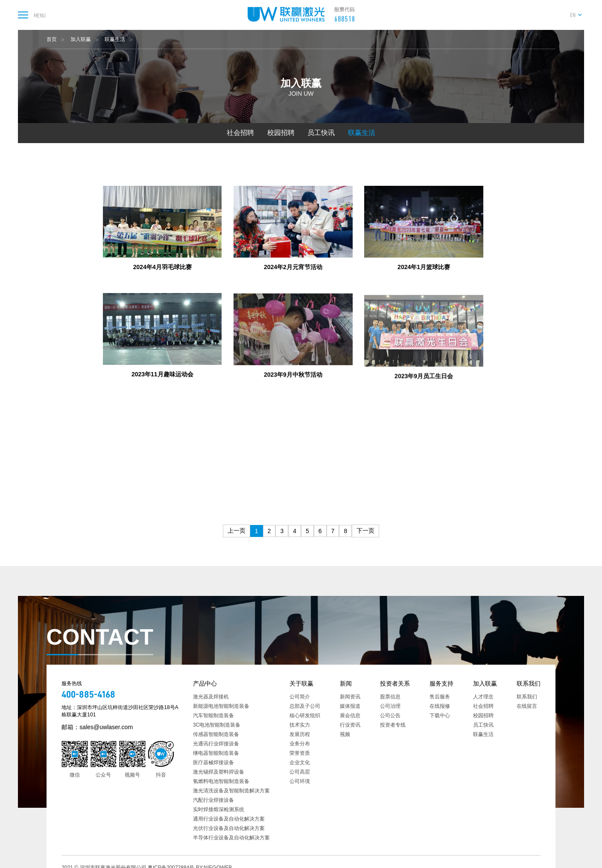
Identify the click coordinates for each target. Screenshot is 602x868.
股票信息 (390, 697)
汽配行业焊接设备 (213, 800)
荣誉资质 (300, 753)
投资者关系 (395, 683)
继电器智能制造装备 (216, 753)
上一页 (237, 531)
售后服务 (440, 697)
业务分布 (300, 744)
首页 (52, 39)
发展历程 (300, 734)
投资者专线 (393, 725)
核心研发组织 (305, 716)
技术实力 (300, 725)
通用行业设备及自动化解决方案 (229, 819)
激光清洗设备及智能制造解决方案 (231, 791)
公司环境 (300, 781)
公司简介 (300, 697)
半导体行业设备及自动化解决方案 (231, 838)
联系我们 (529, 683)
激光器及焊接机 (211, 697)
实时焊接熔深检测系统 (219, 809)
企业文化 (300, 762)
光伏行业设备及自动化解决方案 (229, 828)
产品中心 (205, 683)
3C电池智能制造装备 (217, 725)
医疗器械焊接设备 (213, 762)
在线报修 (440, 706)
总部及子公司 (305, 706)
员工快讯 (321, 133)
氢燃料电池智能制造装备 (221, 781)
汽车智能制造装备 (213, 716)
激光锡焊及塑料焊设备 (219, 772)
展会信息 (350, 716)
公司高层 (300, 772)
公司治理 (390, 706)
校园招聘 (281, 133)
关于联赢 (301, 683)
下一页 (365, 531)
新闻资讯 (350, 697)
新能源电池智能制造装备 (221, 706)
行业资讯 (350, 725)
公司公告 (390, 716)
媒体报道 (350, 706)
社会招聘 (240, 133)
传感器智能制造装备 (216, 734)
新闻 (346, 683)
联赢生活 (115, 39)
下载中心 (440, 716)
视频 (345, 734)
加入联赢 (81, 39)
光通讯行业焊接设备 (216, 744)
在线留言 (527, 706)
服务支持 (441, 683)
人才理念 (483, 697)
